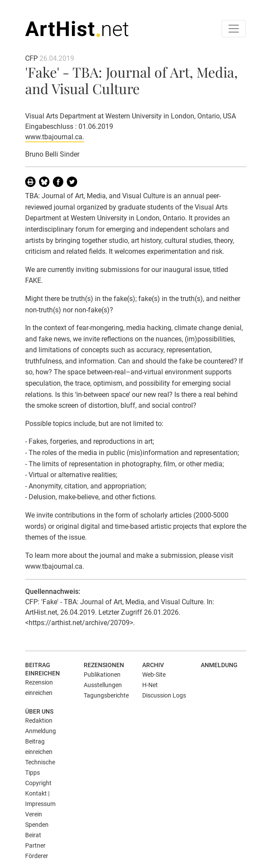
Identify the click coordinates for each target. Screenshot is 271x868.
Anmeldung (219, 665)
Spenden (37, 825)
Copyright (38, 783)
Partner (35, 845)
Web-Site (154, 675)
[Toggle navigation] (234, 29)
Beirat (33, 835)
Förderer (37, 856)
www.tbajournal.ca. (55, 137)
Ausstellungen (103, 685)
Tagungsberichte (106, 695)
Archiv (153, 665)
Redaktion (39, 721)
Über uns (39, 711)
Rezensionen (104, 665)
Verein (34, 814)
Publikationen (102, 675)
